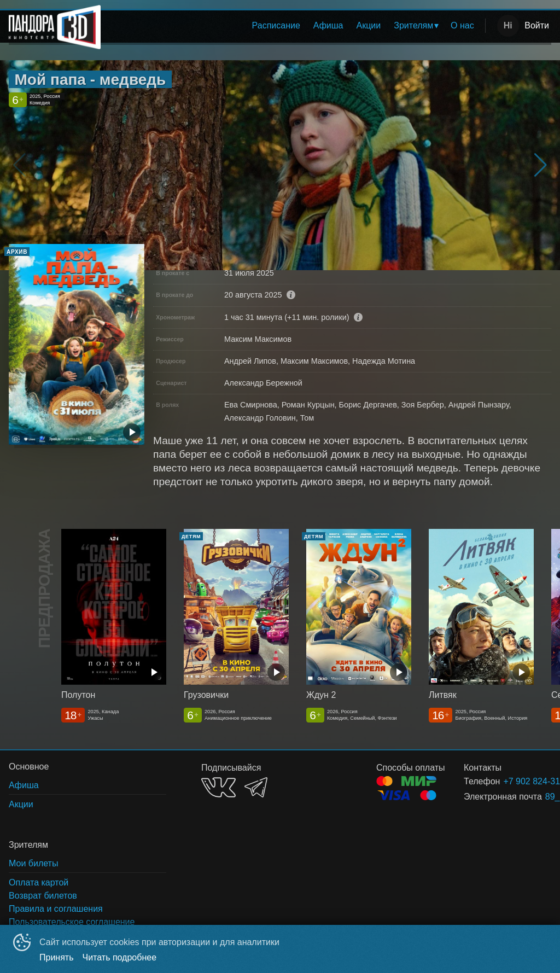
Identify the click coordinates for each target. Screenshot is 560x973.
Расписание (276, 25)
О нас (462, 25)
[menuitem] (276, 26)
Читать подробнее (120, 957)
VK (218, 787)
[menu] (295, 26)
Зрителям (413, 25)
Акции (369, 25)
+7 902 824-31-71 (514, 781)
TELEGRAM (256, 787)
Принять (57, 957)
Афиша (328, 25)
